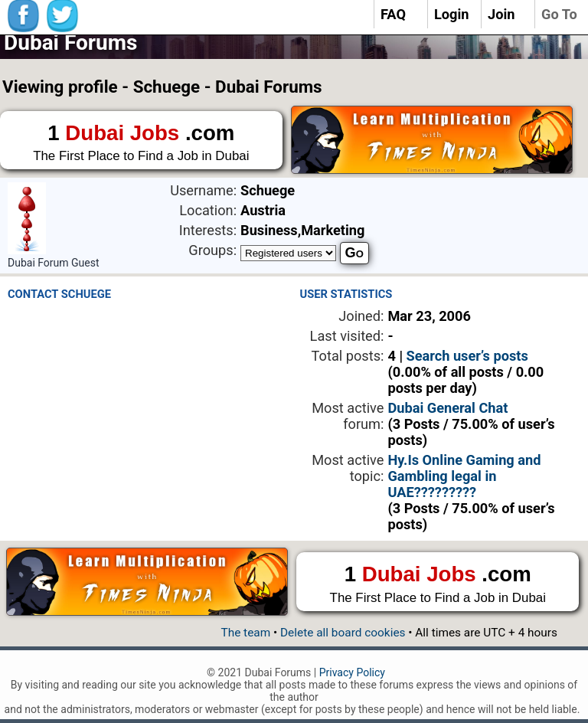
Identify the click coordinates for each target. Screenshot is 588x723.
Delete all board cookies (343, 633)
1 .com (141, 143)
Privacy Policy (352, 672)
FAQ (393, 14)
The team (245, 633)
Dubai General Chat (448, 408)
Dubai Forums (70, 43)
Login (452, 14)
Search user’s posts (467, 356)
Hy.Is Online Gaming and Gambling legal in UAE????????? (464, 476)
